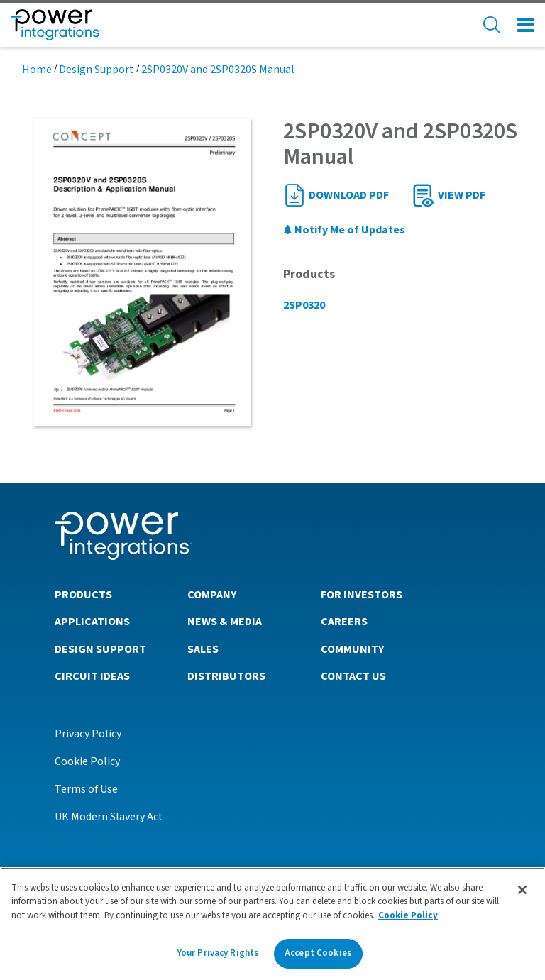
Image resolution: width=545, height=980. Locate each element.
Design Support (97, 70)
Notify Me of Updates (344, 230)
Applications (92, 622)
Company (212, 595)
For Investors (362, 595)
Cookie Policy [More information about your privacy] (408, 915)
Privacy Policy (88, 734)
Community (352, 649)
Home (37, 70)
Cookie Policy (87, 761)
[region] (272, 924)
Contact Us (353, 676)
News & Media (225, 622)
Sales (203, 649)
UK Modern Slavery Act (109, 817)
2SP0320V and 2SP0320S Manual (218, 70)
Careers (344, 622)
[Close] (522, 890)
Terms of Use (86, 789)
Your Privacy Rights (218, 953)
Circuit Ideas (92, 676)
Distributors (226, 676)
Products (83, 595)
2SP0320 (304, 305)
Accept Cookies (318, 953)
